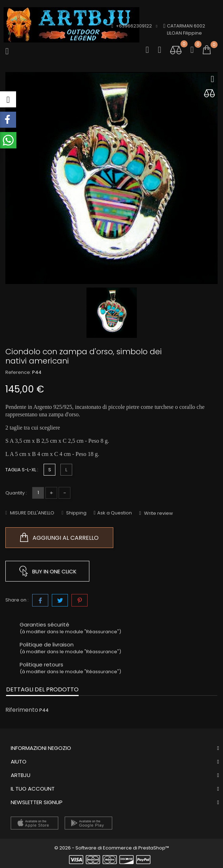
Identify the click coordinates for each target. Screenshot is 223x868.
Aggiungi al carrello (59, 538)
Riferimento (22, 710)
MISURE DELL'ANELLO (32, 513)
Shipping (76, 513)
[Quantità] (38, 493)
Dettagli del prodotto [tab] (42, 689)
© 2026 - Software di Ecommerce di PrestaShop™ (112, 848)
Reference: (18, 372)
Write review (158, 513)
